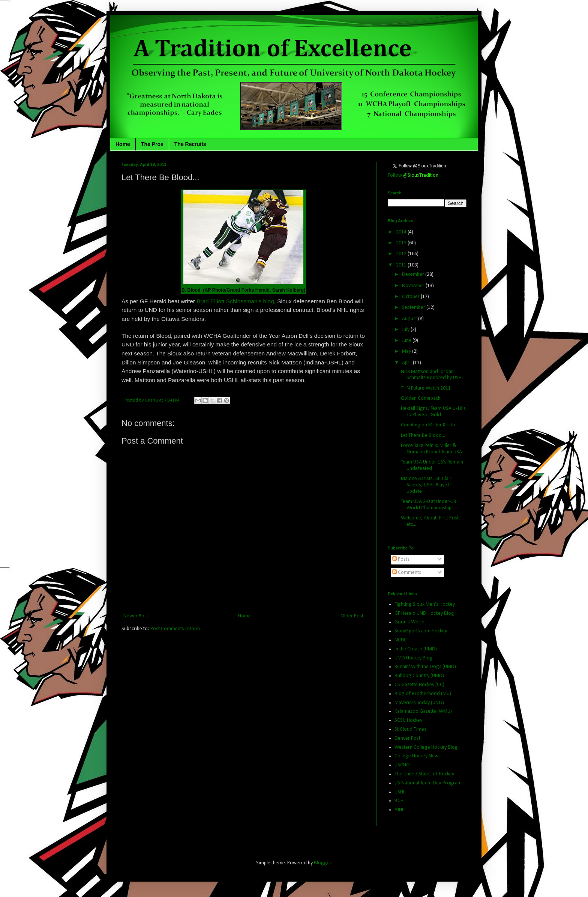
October (411, 297)
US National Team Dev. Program (428, 783)
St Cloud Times (410, 729)
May (407, 351)
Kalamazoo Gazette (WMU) (423, 711)
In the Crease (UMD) (416, 649)
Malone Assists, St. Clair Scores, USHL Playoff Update (426, 485)
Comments (407, 573)
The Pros (152, 144)
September (414, 308)
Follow (413, 175)
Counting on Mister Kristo (428, 425)
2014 (402, 232)
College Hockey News (418, 756)
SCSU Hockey (408, 720)
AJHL (399, 810)
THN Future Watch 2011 (426, 388)
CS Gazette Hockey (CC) (419, 685)
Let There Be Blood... (423, 436)
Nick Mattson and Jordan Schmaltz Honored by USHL (432, 375)
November (414, 286)
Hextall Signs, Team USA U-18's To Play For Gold (433, 412)
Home (123, 144)
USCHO (402, 765)
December (414, 275)
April (407, 363)
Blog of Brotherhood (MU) (423, 694)
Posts (401, 559)
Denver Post (407, 738)
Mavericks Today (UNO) (419, 703)
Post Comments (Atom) (175, 629)
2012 (402, 254)
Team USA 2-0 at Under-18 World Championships (428, 505)
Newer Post (136, 616)
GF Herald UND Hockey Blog (424, 613)
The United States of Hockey (424, 774)
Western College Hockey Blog (426, 747)
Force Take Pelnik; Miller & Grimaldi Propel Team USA (431, 449)
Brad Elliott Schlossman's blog (235, 301)
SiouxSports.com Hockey (421, 631)
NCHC (401, 640)
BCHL (400, 801)
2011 (402, 265)
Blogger (322, 863)
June (407, 341)
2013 (402, 243)
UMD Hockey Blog (414, 658)
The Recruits (190, 144)
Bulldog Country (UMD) (419, 676)
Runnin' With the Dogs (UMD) (425, 667)
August (410, 319)
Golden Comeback (421, 398)
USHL (400, 792)
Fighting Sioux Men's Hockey (425, 604)
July (406, 330)
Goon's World (409, 622)
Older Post (352, 616)
